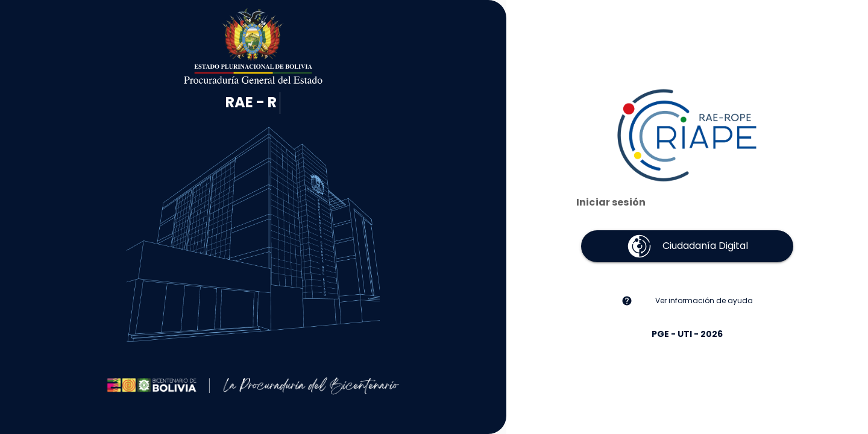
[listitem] (687, 301)
